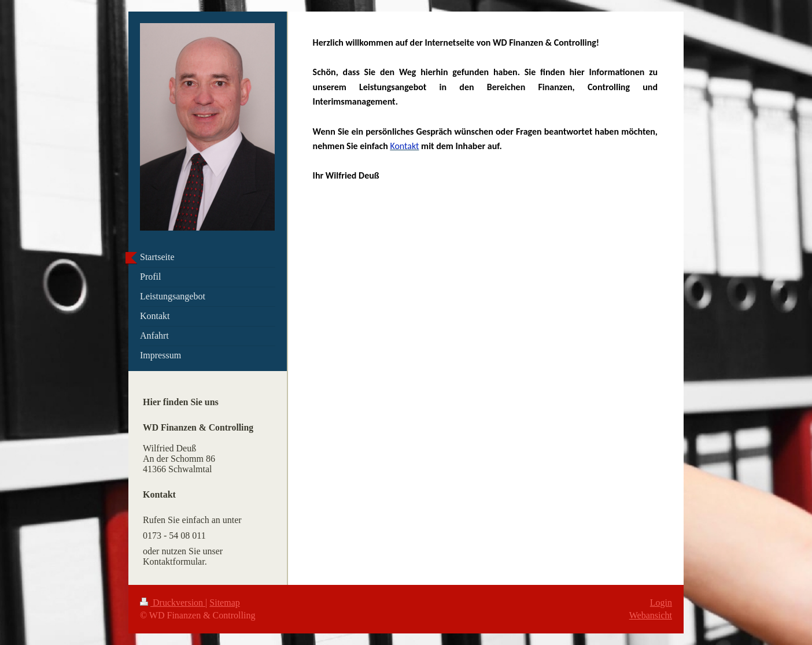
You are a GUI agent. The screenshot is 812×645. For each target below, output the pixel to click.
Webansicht (651, 615)
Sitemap (224, 603)
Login (661, 603)
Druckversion (173, 603)
